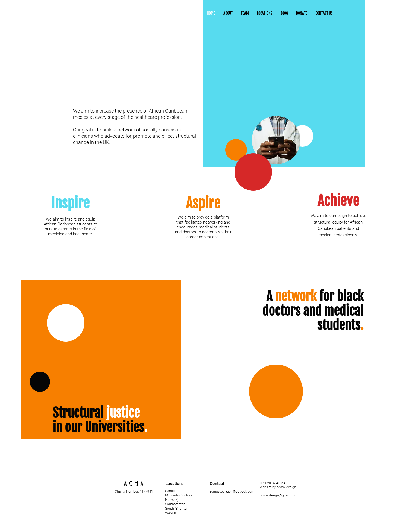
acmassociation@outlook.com (232, 492)
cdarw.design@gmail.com (279, 495)
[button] (265, 13)
